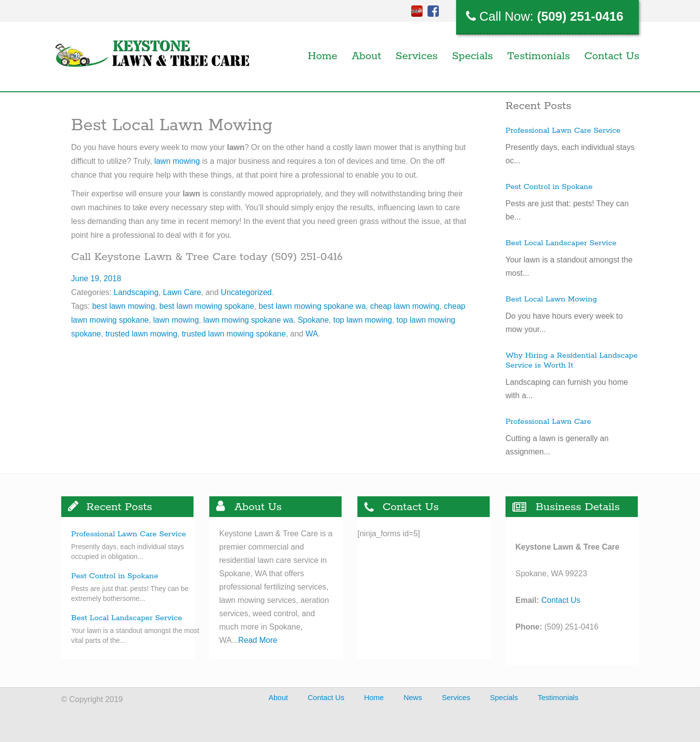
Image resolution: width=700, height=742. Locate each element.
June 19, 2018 (96, 278)
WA (312, 334)
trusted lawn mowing (141, 334)
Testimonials (538, 56)
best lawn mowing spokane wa (312, 306)
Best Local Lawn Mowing (551, 299)
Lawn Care (182, 292)
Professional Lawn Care (548, 422)
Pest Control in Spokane (549, 187)
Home (323, 56)
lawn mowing (177, 161)
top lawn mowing (363, 320)
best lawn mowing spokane (207, 306)
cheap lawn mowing (405, 306)
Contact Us (612, 56)
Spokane (313, 320)
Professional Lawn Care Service (563, 131)
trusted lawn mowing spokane (234, 334)
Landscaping (136, 292)
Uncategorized (246, 292)
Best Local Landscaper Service (561, 243)
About (366, 56)
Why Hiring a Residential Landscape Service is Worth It (572, 361)
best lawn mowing (124, 306)
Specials (473, 56)
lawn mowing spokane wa (248, 320)
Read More (258, 640)
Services (416, 56)
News (413, 697)
